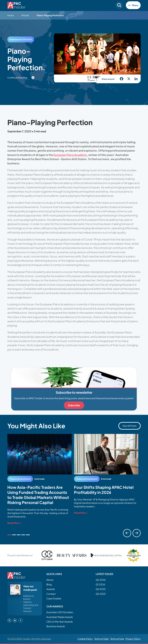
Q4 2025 (101, 589)
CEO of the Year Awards (60, 622)
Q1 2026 (100, 584)
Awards (51, 589)
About (50, 580)
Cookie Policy (85, 639)
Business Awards (56, 626)
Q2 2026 (101, 580)
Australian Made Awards (60, 617)
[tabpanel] (40, 479)
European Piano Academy (70, 155)
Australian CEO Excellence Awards (61, 612)
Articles (25, 15)
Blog (49, 584)
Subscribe (74, 405)
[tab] (9, 535)
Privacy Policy (133, 639)
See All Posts (129, 426)
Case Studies (54, 598)
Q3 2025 (101, 594)
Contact (51, 594)
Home (11, 15)
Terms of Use (117, 639)
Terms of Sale (101, 639)
